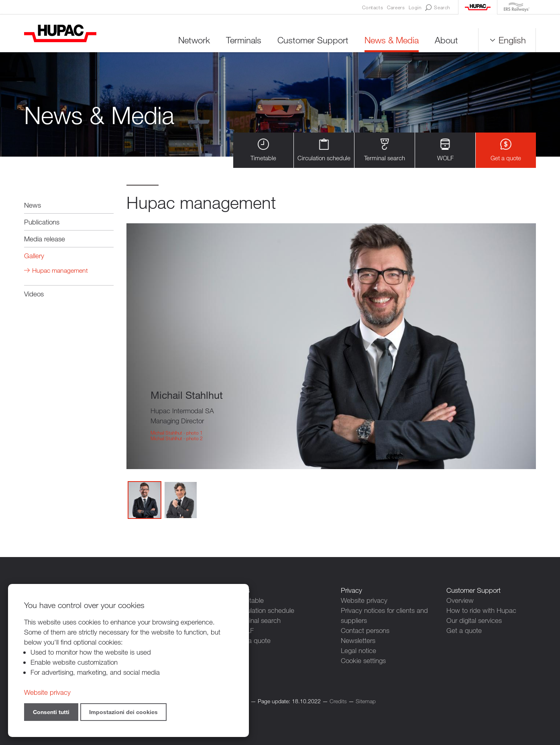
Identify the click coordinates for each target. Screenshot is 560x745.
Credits (338, 701)
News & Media (392, 40)
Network (194, 40)
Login (415, 7)
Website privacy (364, 600)
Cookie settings (363, 660)
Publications (42, 222)
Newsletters (358, 640)
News (33, 205)
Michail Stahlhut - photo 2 (177, 438)
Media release (45, 239)
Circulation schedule (324, 150)
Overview (460, 600)
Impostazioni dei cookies (123, 712)
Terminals (244, 40)
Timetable (263, 150)
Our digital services (474, 620)
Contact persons (365, 630)
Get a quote (506, 150)
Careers (396, 7)
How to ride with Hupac (481, 610)
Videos (34, 294)
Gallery (34, 256)
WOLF (445, 150)
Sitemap (366, 701)
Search (438, 8)
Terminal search (385, 150)
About (446, 40)
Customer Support (313, 40)
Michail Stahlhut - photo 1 (177, 433)
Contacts (373, 7)
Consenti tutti (51, 712)
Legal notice (358, 650)
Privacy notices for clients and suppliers (384, 615)
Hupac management (60, 270)
